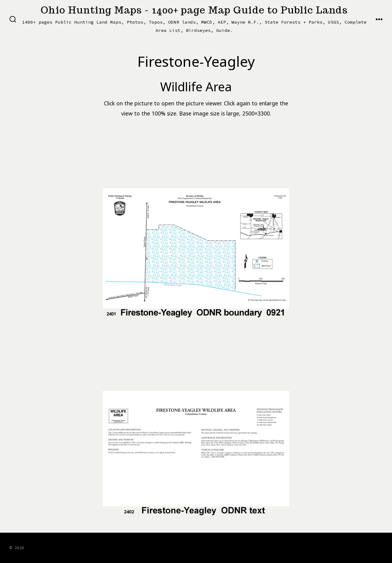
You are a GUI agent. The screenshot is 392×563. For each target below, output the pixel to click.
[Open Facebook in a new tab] (314, 547)
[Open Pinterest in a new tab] (376, 547)
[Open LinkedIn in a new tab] (361, 547)
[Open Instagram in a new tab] (346, 547)
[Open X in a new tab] (330, 547)
